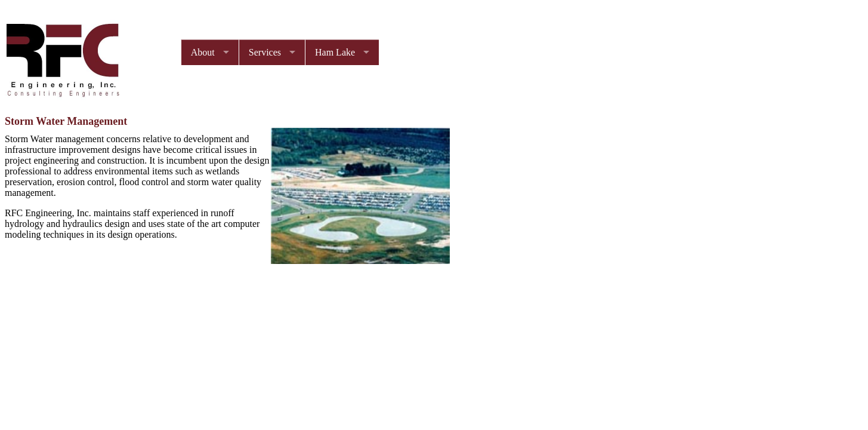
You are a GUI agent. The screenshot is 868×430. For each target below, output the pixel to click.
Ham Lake (335, 52)
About (203, 52)
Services (265, 52)
